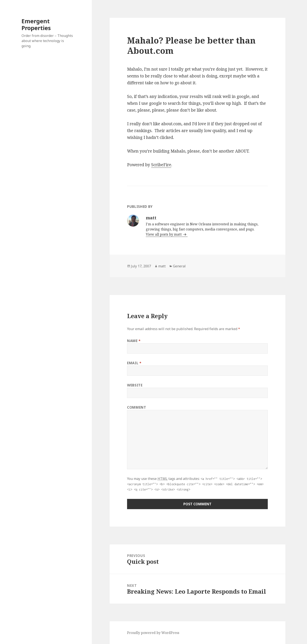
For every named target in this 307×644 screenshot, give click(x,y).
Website (135, 385)
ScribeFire (161, 165)
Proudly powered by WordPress (153, 633)
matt (162, 266)
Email (134, 363)
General (179, 266)
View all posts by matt (164, 234)
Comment (137, 407)
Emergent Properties (36, 24)
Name (134, 341)
